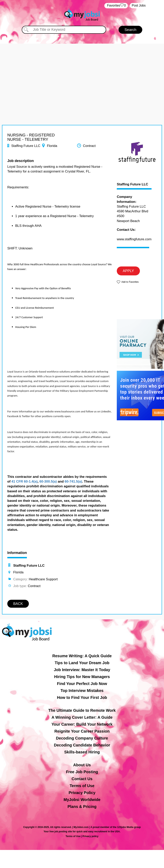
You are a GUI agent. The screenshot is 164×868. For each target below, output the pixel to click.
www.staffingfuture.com (134, 239)
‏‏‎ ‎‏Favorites (116, 6)
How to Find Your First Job (82, 697)
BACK (18, 604)
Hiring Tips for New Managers (82, 677)
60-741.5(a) (73, 481)
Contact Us (82, 779)
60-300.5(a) (48, 481)
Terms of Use (82, 786)
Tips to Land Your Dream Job (82, 663)
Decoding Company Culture (82, 738)
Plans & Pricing (82, 807)
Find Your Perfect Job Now (82, 684)
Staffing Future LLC (132, 184)
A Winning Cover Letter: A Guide (82, 717)
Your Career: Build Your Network (82, 724)
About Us (82, 765)
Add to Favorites (130, 282)
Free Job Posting (82, 772)
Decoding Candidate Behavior (82, 745)
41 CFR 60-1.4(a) (25, 481)
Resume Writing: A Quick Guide (82, 656)
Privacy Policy (82, 793)
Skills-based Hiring (82, 752)
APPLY (128, 271)
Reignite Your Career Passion (82, 731)
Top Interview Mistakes (82, 691)
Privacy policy (90, 836)
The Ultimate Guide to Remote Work (82, 710)
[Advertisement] (82, 71)
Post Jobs (139, 5)
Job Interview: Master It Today (82, 670)
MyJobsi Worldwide (82, 800)
